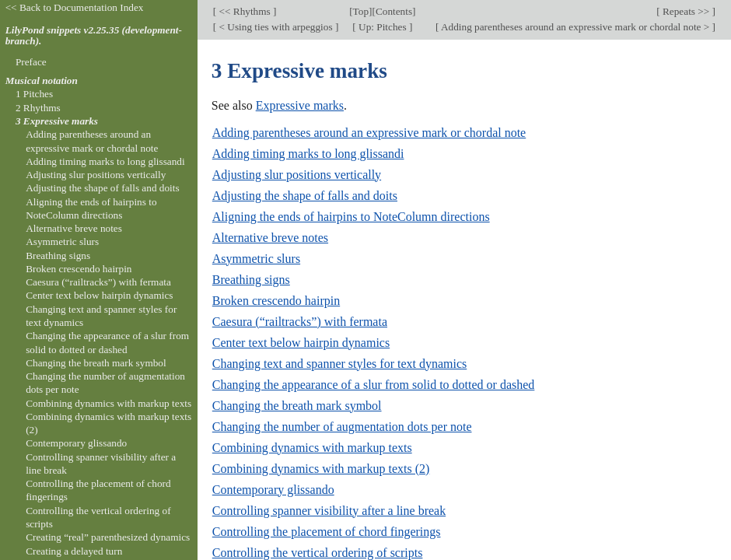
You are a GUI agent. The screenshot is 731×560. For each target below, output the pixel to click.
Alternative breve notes (270, 238)
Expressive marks (300, 105)
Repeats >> (686, 11)
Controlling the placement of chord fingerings (327, 532)
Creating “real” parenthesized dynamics (108, 537)
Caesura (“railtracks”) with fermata (300, 322)
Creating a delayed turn (74, 551)
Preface (31, 62)
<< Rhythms (245, 11)
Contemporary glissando (273, 490)
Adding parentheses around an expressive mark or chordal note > (575, 27)
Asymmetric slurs (256, 259)
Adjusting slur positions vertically (297, 175)
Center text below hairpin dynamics (301, 343)
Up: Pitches (383, 27)
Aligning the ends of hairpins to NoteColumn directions (351, 217)
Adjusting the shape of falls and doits (305, 196)
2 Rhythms (38, 108)
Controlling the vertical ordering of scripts (318, 553)
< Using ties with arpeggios (276, 27)
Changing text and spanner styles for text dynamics (339, 364)
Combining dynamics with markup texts (312, 448)
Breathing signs (251, 280)
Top (361, 11)
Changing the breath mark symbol (297, 406)
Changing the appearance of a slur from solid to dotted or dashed (374, 385)
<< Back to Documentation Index (75, 7)
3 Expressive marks (57, 121)
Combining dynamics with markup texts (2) (321, 469)
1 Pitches (34, 94)
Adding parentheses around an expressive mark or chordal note (369, 133)
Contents (394, 11)
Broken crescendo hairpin (276, 301)
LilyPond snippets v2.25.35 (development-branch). (94, 36)
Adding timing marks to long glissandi (308, 154)
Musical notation (42, 80)
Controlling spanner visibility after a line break (329, 511)
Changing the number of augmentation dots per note (342, 427)
